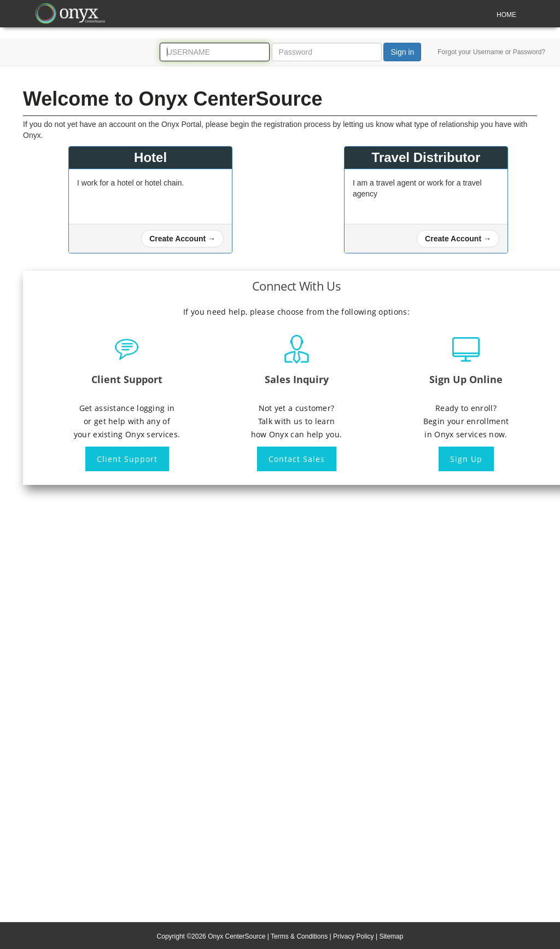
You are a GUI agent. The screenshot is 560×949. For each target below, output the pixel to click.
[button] (182, 239)
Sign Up (466, 459)
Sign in (402, 52)
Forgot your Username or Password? (491, 52)
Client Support (127, 459)
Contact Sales (297, 459)
